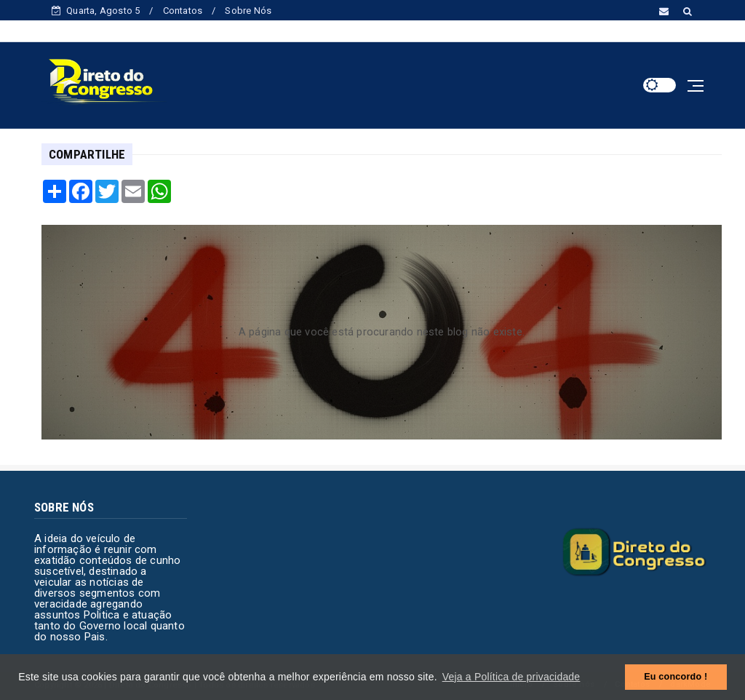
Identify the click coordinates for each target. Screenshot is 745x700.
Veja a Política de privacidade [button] (511, 677)
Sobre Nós (248, 11)
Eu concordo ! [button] (676, 677)
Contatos (183, 11)
